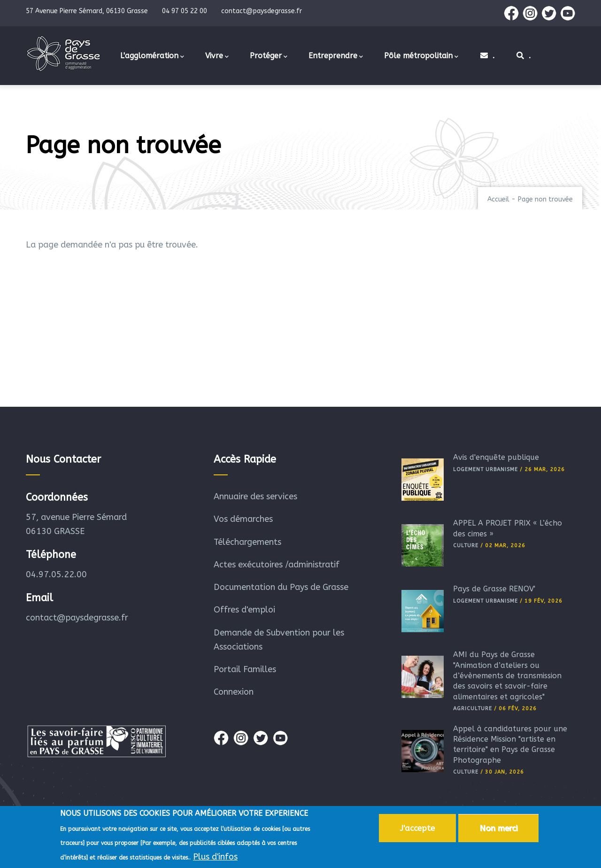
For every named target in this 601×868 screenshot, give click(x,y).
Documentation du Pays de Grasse (281, 587)
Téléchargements (247, 542)
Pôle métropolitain (421, 56)
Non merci (498, 830)
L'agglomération (152, 56)
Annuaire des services (255, 496)
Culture (466, 546)
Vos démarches (243, 519)
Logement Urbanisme (485, 469)
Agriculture (473, 709)
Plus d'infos (215, 859)
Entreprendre (336, 56)
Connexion (234, 692)
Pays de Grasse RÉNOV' (494, 589)
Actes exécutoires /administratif (277, 565)
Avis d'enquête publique (496, 457)
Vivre (217, 56)
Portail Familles (245, 669)
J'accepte (417, 830)
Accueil (498, 199)
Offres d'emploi (244, 610)
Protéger (269, 56)
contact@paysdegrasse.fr (77, 618)
